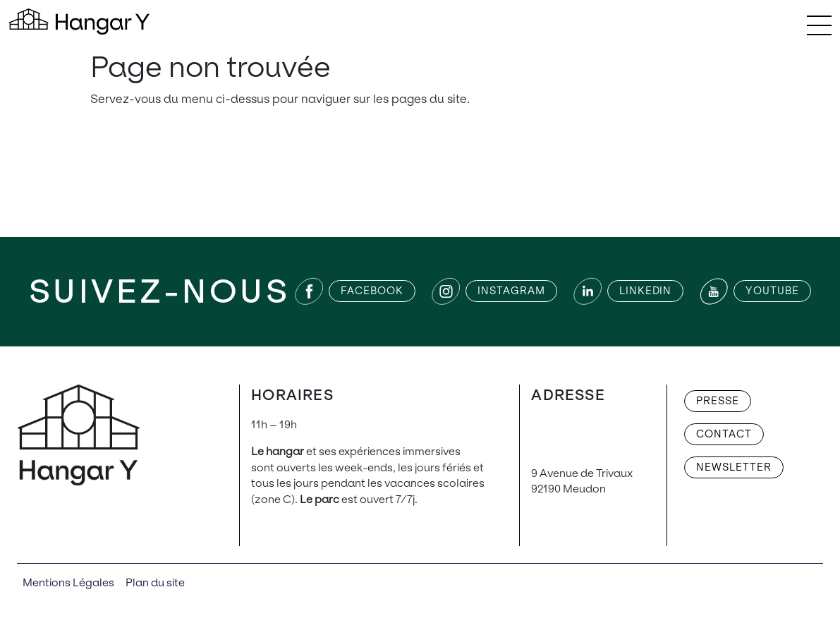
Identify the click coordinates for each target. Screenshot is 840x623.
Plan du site (155, 582)
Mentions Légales (68, 582)
